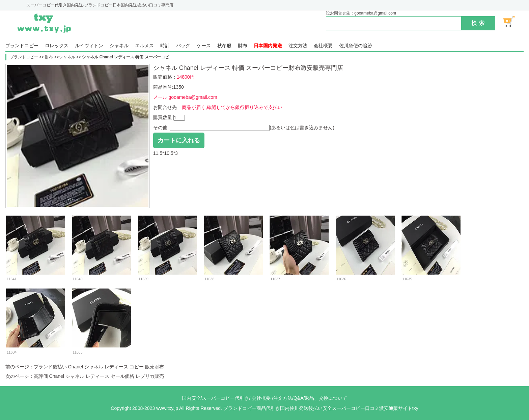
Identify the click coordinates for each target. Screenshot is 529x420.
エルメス (144, 46)
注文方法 (298, 46)
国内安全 (191, 398)
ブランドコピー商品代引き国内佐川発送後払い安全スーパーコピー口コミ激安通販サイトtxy (321, 408)
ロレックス (57, 46)
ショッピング (513, 22)
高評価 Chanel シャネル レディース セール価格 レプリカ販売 (99, 376)
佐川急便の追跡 (356, 46)
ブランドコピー (22, 46)
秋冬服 (224, 46)
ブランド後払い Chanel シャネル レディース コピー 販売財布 (99, 367)
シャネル (119, 46)
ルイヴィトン (89, 46)
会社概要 (323, 46)
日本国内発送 (268, 46)
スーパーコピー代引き (225, 398)
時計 (165, 46)
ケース (204, 46)
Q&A (299, 398)
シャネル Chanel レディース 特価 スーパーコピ (125, 57)
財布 (243, 46)
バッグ (183, 46)
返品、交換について (326, 398)
